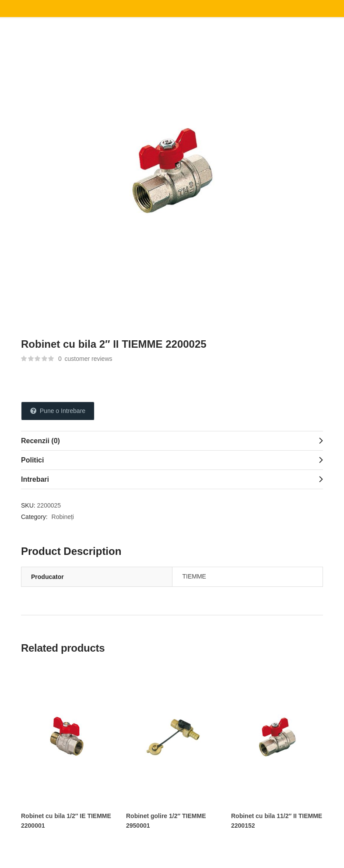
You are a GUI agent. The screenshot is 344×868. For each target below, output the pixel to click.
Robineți (63, 517)
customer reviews (85, 359)
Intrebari (35, 479)
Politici (32, 460)
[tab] (172, 441)
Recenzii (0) (40, 441)
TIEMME (194, 576)
